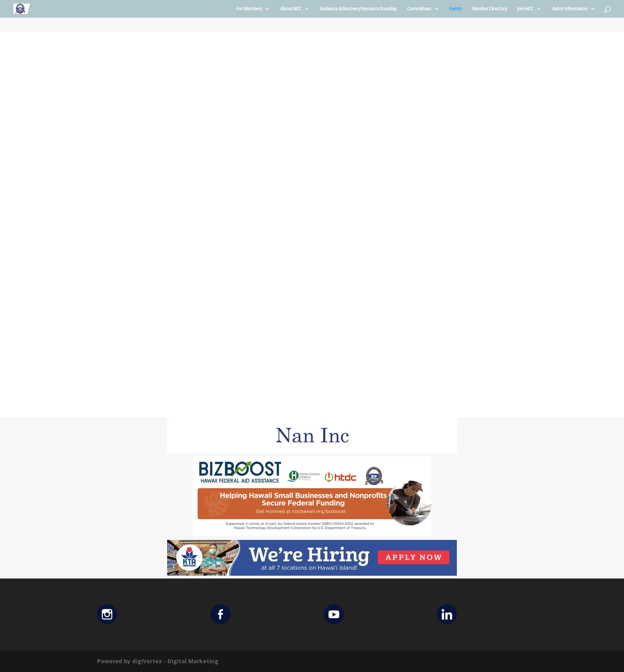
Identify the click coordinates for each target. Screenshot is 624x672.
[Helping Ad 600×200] (312, 533)
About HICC (291, 9)
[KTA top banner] (312, 574)
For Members (249, 9)
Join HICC (525, 9)
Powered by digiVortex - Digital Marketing (158, 661)
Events (455, 9)
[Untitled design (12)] (312, 451)
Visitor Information (569, 9)
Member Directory (489, 9)
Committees (419, 9)
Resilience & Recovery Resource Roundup (358, 9)
